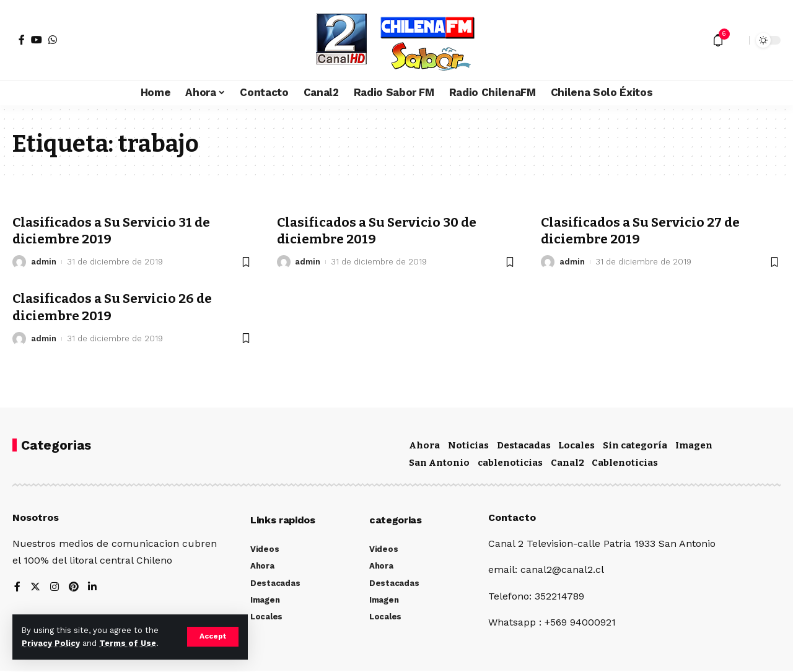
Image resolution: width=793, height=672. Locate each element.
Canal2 (567, 463)
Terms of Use (128, 643)
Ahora (424, 445)
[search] (737, 40)
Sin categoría (635, 445)
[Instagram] (55, 587)
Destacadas (524, 445)
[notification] (718, 40)
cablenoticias (510, 463)
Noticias (468, 445)
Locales (576, 445)
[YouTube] (37, 40)
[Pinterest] (74, 587)
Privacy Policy (51, 643)
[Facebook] (22, 40)
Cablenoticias (625, 463)
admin (44, 262)
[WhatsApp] (53, 40)
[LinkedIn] (93, 587)
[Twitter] (35, 587)
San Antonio (439, 463)
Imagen (694, 445)
